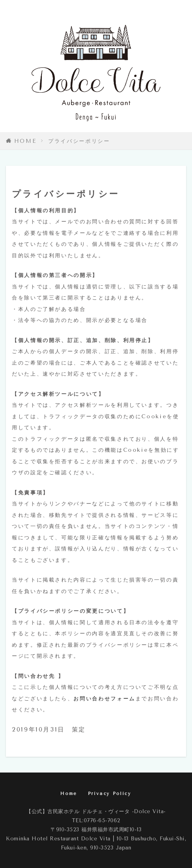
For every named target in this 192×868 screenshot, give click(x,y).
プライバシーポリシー (79, 141)
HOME (25, 141)
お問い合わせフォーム (104, 699)
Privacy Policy (110, 794)
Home (69, 794)
